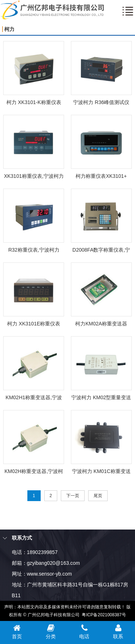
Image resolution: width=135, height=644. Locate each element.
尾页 (98, 496)
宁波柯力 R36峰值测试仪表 (101, 103)
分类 (51, 632)
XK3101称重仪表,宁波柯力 (34, 176)
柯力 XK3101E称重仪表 (34, 324)
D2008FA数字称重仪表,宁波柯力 (101, 251)
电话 (85, 632)
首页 (17, 632)
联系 (118, 632)
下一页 (73, 496)
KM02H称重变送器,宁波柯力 (34, 472)
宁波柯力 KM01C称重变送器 (101, 472)
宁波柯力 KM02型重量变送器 (101, 399)
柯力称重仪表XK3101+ (101, 176)
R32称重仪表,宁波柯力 (34, 250)
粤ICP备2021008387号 (104, 615)
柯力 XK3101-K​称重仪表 (34, 102)
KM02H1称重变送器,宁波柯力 (34, 399)
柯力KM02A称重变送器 (101, 324)
